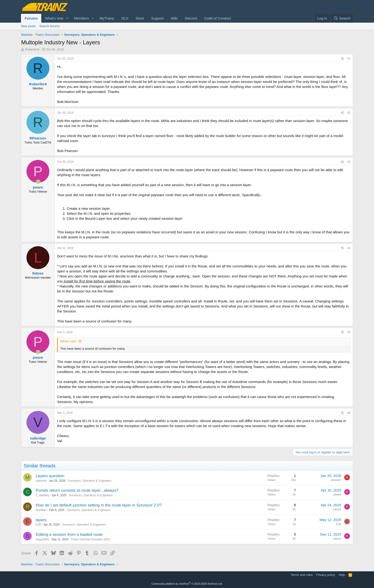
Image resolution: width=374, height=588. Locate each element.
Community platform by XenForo (187, 584)
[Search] (342, 18)
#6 (349, 413)
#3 (349, 162)
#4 (349, 248)
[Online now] (38, 182)
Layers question (50, 476)
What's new (54, 18)
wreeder (336, 480)
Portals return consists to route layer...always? (77, 490)
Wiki (174, 18)
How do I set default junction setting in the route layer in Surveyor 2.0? (99, 505)
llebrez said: (68, 341)
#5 (349, 332)
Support (158, 18)
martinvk (41, 481)
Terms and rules (301, 575)
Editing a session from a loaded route (69, 534)
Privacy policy (325, 575)
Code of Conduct (218, 18)
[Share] (342, 59)
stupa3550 (42, 539)
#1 (349, 59)
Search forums (49, 26)
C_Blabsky (42, 495)
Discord (191, 18)
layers (41, 520)
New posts (28, 26)
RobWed (41, 510)
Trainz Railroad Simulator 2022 (91, 539)
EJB (38, 525)
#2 (349, 113)
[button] (67, 18)
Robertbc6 (32, 49)
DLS (125, 18)
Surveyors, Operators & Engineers (90, 481)
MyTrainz (107, 18)
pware (337, 495)
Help (342, 575)
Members (81, 18)
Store (140, 18)
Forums (31, 18)
